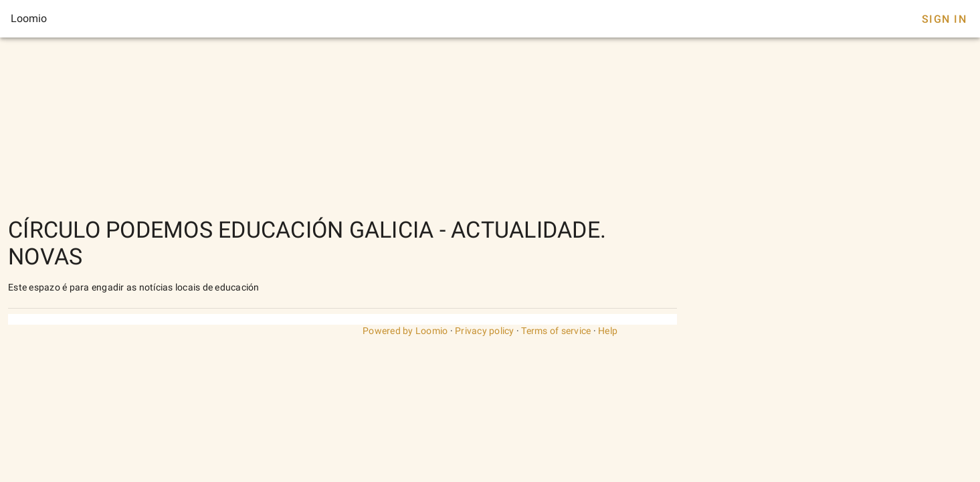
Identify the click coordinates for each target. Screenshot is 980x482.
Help (608, 331)
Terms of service (556, 331)
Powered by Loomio (405, 331)
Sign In (944, 19)
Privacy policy (485, 331)
